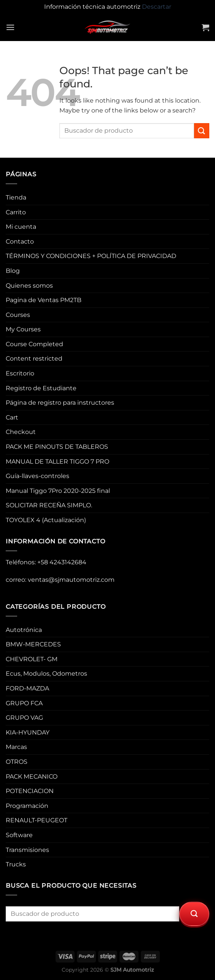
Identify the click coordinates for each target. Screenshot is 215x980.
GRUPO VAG (24, 718)
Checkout (21, 432)
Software (19, 835)
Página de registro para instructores (60, 403)
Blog (13, 271)
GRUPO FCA (24, 703)
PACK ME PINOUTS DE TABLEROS (57, 447)
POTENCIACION (30, 791)
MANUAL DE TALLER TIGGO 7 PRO (57, 462)
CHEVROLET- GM (32, 659)
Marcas (16, 747)
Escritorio (20, 373)
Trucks (16, 864)
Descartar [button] (157, 7)
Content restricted (34, 359)
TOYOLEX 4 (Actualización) (46, 520)
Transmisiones (27, 850)
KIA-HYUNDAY (28, 732)
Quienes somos (29, 286)
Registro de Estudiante (41, 388)
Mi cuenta (21, 227)
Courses (18, 315)
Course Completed (34, 344)
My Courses (23, 329)
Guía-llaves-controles (37, 476)
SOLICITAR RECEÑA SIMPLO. (49, 505)
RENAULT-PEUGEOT (37, 820)
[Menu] (10, 27)
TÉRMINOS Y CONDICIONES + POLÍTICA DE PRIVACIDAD (91, 256)
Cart (12, 417)
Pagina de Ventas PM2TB (44, 300)
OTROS (17, 762)
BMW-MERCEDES (33, 644)
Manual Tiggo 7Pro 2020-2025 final (58, 491)
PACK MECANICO (32, 777)
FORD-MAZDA (27, 688)
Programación (27, 806)
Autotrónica (24, 630)
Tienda (16, 197)
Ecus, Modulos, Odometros (46, 674)
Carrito (16, 212)
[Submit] (202, 131)
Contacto (20, 241)
